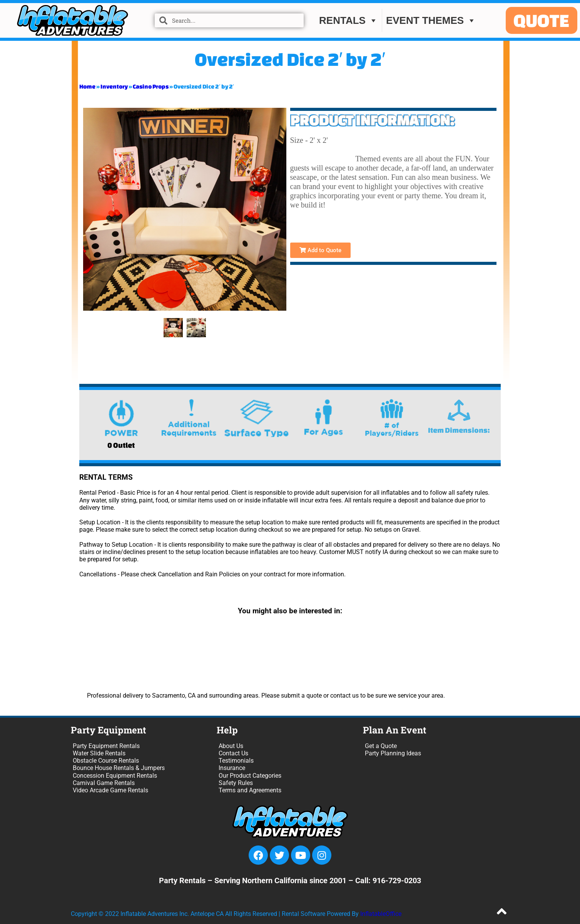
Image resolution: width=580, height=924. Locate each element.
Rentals (349, 20)
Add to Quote (320, 250)
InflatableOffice (381, 914)
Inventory (114, 86)
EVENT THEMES (431, 20)
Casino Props (151, 86)
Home (87, 86)
